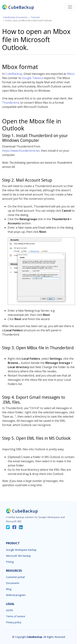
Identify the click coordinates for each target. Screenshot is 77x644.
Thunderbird (11, 103)
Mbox (71, 74)
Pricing (10, 562)
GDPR (9, 610)
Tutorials (35, 17)
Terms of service (16, 616)
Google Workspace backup (21, 550)
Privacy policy (14, 622)
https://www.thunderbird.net (21, 151)
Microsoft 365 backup (18, 556)
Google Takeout (33, 78)
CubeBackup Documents (15, 17)
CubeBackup (14, 74)
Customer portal (15, 577)
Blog (9, 589)
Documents (13, 583)
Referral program (16, 595)
